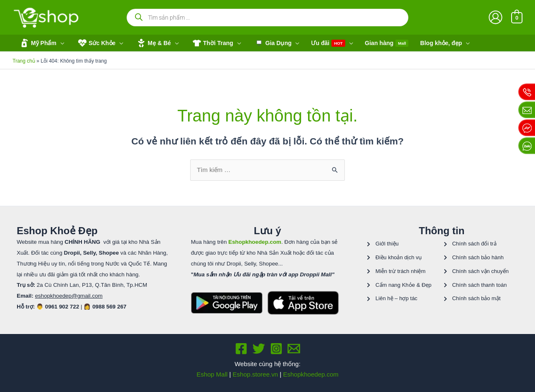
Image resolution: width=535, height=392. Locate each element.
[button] (41, 43)
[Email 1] (294, 349)
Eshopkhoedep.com (311, 374)
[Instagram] (276, 349)
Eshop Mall (212, 374)
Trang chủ (24, 61)
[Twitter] (259, 349)
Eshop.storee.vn (255, 374)
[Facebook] (241, 349)
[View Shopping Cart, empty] (517, 17)
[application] (60, 43)
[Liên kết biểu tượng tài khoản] (496, 17)
